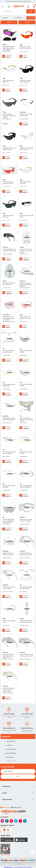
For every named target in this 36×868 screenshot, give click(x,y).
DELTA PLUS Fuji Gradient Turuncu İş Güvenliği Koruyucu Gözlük (9, 690)
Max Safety (23, 112)
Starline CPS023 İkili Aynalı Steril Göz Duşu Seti (9, 284)
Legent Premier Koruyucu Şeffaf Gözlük (25, 183)
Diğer (21, 45)
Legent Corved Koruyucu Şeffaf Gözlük (8, 81)
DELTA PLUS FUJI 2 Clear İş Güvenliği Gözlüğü (9, 588)
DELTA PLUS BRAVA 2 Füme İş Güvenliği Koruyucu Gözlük (9, 250)
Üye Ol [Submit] (18, 776)
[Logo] (19, 6)
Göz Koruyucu (32, 18)
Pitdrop (22, 247)
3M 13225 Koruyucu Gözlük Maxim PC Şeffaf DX (9, 453)
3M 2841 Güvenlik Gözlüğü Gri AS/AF (26, 385)
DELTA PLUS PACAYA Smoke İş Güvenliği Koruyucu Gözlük (27, 655)
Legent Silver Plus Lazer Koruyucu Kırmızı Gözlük (26, 47)
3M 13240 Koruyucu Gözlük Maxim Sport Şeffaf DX (26, 588)
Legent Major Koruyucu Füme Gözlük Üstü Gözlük (9, 149)
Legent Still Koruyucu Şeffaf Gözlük (9, 621)
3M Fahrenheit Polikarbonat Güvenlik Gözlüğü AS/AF (26, 486)
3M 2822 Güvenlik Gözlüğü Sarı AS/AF (26, 453)
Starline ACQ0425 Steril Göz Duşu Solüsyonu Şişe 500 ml (26, 621)
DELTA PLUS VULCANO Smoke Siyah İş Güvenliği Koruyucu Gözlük (8, 656)
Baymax (5, 45)
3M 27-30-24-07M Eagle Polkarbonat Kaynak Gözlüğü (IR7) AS (26, 420)
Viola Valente (6, 315)
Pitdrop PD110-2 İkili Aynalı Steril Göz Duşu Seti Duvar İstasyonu (26, 251)
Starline (5, 281)
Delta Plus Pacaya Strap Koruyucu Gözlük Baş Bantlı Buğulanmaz (26, 285)
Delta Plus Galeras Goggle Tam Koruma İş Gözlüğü (26, 520)
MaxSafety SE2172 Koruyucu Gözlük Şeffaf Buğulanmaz (9, 419)
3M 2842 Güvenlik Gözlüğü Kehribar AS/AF (9, 385)
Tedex (4, 112)
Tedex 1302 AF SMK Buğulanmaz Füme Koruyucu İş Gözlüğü (9, 116)
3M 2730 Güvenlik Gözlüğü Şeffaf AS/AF (9, 486)
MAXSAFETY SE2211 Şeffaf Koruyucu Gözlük (26, 115)
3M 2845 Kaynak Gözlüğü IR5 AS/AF (26, 351)
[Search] (18, 11)
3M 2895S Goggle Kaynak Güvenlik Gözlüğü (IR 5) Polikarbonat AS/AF (9, 521)
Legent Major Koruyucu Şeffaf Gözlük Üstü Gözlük (26, 149)
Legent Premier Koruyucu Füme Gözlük (8, 216)
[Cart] (34, 6)
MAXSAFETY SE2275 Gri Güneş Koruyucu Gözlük (8, 554)
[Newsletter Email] (18, 771)
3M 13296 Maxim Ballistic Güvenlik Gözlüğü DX (9, 351)
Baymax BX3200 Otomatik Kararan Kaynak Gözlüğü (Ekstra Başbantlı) (9, 48)
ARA (31, 11)
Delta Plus (5, 247)
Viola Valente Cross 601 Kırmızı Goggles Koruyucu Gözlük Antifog (9, 318)
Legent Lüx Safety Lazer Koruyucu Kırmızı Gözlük (26, 318)
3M (3, 349)
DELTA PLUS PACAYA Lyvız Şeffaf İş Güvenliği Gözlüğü (26, 554)
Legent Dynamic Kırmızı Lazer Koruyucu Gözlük (8, 183)
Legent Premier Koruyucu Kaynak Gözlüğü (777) (25, 81)
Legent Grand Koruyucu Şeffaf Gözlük (27, 216)
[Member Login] (28, 6)
